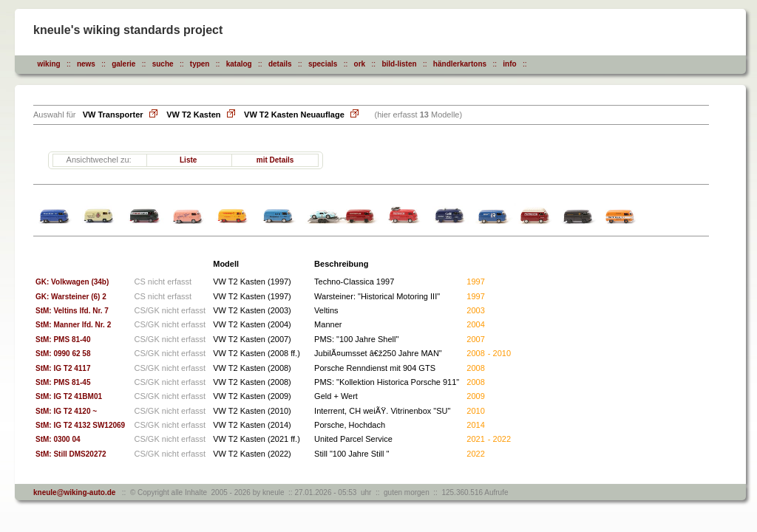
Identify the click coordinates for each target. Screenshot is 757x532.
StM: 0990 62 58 (66, 354)
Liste (188, 160)
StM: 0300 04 (61, 439)
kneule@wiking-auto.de (74, 492)
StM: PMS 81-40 (66, 340)
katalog (239, 64)
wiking (49, 64)
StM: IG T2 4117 (66, 368)
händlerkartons (460, 64)
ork (360, 64)
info (509, 64)
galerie (123, 64)
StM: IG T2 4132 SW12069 (84, 425)
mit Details (275, 160)
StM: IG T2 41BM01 (72, 396)
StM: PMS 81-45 (66, 382)
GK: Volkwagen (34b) (72, 282)
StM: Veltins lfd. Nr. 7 (75, 311)
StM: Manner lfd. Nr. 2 (77, 325)
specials (323, 64)
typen (200, 64)
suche (163, 64)
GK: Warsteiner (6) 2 (71, 297)
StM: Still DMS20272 (74, 454)
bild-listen (399, 64)
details (280, 64)
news (86, 64)
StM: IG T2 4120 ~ (69, 411)
